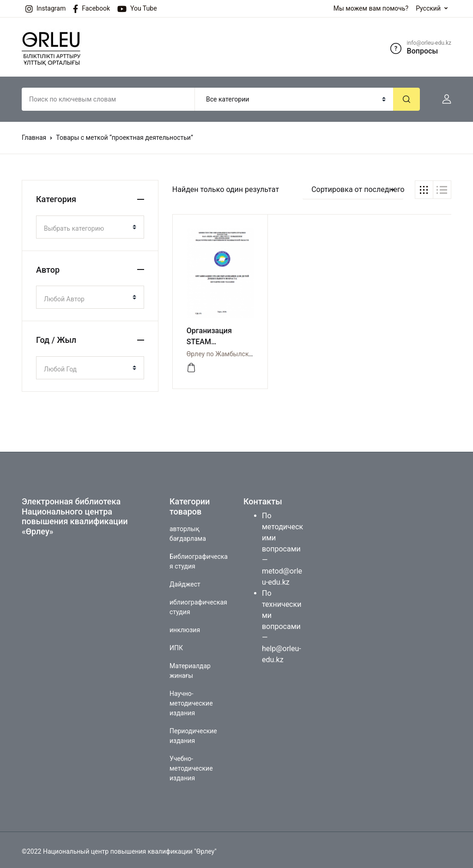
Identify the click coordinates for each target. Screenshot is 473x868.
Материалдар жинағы (190, 667)
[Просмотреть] (191, 365)
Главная (34, 138)
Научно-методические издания (191, 700)
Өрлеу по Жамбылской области (235, 351)
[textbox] (86, 228)
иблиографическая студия (198, 604)
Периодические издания (193, 733)
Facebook (91, 9)
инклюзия (185, 627)
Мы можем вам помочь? (371, 8)
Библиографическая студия (199, 558)
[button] (443, 99)
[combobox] (90, 227)
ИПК (176, 645)
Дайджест (185, 581)
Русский (428, 8)
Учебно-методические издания (191, 765)
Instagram (45, 9)
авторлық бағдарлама (188, 530)
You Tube (137, 9)
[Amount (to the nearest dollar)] (108, 99)
